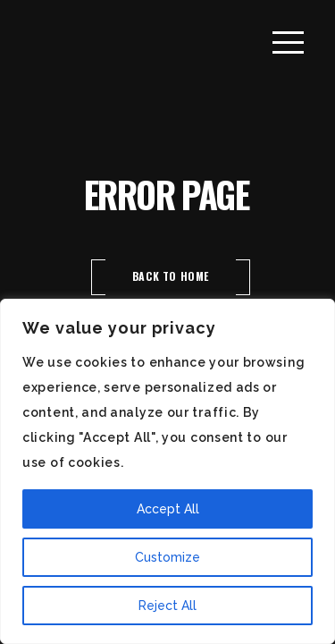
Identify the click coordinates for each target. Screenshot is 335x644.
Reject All (167, 606)
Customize (167, 557)
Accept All (168, 509)
